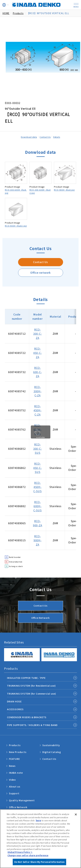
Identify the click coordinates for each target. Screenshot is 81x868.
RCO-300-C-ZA (38, 334)
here (38, 820)
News (12, 766)
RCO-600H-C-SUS (38, 506)
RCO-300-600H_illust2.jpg (40, 191)
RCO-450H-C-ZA (38, 410)
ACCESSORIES (15, 709)
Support (14, 793)
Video (12, 780)
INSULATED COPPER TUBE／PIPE (26, 678)
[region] (40, 839)
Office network (40, 273)
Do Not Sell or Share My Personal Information (40, 862)
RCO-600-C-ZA (38, 372)
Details (57, 137)
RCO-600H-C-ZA (38, 429)
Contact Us (45, 137)
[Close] (76, 814)
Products (15, 745)
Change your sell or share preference (28, 855)
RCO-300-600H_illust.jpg (16, 191)
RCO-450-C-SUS (38, 468)
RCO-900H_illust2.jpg (16, 226)
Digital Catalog (52, 752)
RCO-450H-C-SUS (38, 487)
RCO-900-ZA (38, 523)
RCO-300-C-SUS (38, 448)
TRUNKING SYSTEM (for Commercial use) (32, 694)
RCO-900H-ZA (38, 540)
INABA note (16, 773)
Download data (29, 137)
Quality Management (22, 800)
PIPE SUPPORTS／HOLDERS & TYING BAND (32, 725)
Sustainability (51, 745)
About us (15, 786)
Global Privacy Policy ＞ (20, 852)
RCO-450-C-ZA (38, 353)
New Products (18, 752)
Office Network (40, 618)
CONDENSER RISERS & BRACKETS (27, 717)
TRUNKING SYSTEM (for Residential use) (31, 686)
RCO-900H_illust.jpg (64, 190)
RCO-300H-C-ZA (38, 391)
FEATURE (14, 759)
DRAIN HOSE (14, 701)
